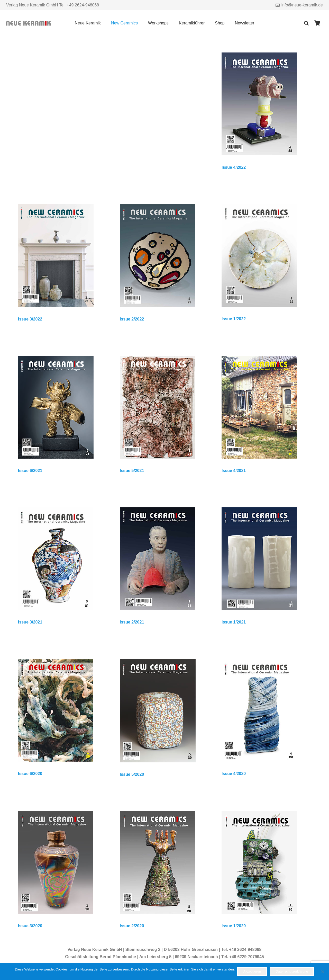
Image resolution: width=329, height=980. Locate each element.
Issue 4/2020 (234, 774)
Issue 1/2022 (234, 319)
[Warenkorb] (317, 23)
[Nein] (323, 972)
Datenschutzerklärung (292, 971)
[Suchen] (306, 23)
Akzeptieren (252, 971)
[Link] (29, 23)
